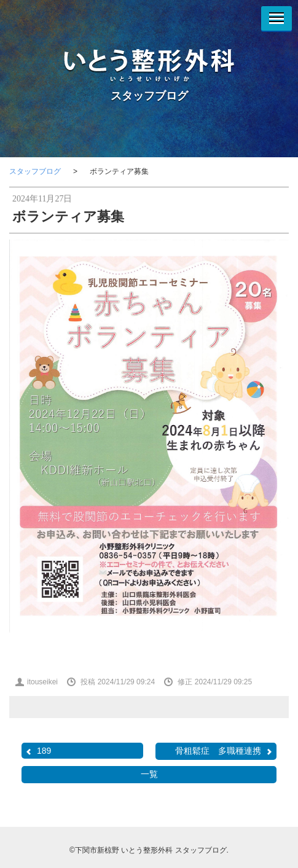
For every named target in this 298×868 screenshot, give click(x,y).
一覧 (149, 774)
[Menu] (276, 18)
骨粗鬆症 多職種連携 (224, 751)
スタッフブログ (149, 96)
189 (38, 751)
